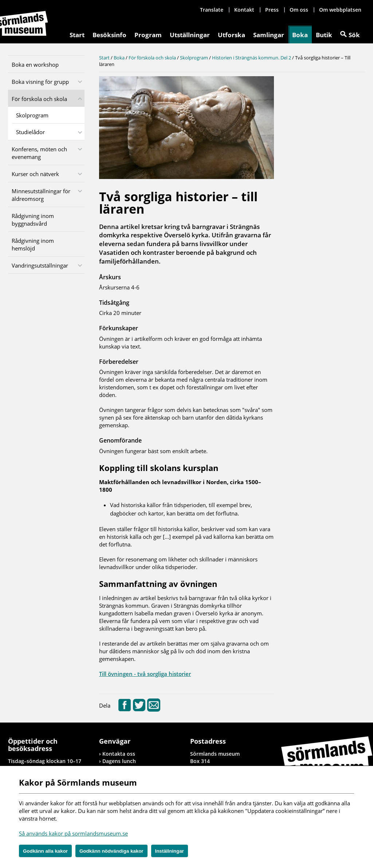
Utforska (231, 35)
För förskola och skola (39, 99)
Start (77, 35)
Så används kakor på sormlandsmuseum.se (73, 833)
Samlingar (269, 35)
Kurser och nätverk (35, 174)
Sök (354, 35)
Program (148, 35)
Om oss (299, 10)
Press (272, 10)
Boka (300, 35)
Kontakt (244, 10)
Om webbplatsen (340, 10)
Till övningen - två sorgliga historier (145, 674)
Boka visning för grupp (40, 82)
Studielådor (30, 132)
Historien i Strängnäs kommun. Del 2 (252, 58)
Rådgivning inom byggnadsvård (33, 220)
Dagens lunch (119, 761)
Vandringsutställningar (40, 265)
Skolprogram (32, 115)
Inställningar (170, 851)
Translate (212, 10)
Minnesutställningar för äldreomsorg (41, 195)
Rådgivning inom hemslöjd (33, 244)
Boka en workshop (35, 65)
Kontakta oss (119, 754)
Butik (324, 35)
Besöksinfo (109, 35)
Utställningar (190, 35)
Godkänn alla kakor (45, 851)
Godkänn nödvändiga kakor (111, 851)
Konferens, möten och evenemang (39, 153)
